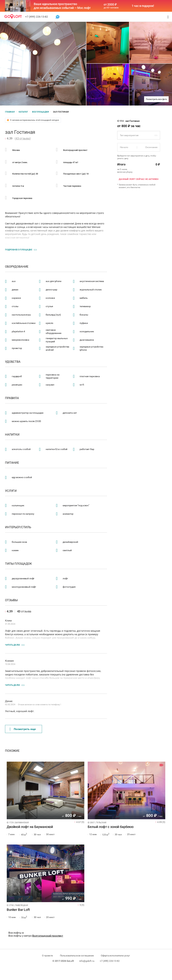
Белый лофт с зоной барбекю (111, 827)
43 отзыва (23, 138)
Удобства (13, 362)
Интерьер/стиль (18, 527)
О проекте (47, 956)
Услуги (11, 491)
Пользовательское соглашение (77, 956)
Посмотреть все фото (156, 99)
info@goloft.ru (87, 961)
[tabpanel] (46, 790)
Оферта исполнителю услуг (115, 956)
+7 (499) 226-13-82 (37, 17)
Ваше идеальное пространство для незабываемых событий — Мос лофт (62, 6)
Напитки (12, 435)
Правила (12, 398)
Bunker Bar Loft (18, 910)
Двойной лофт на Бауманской (30, 827)
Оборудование (17, 267)
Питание (12, 463)
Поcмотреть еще (23, 729)
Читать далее (12, 645)
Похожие (12, 751)
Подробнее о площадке (19, 250)
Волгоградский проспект (48, 936)
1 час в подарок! (143, 6)
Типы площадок (18, 564)
